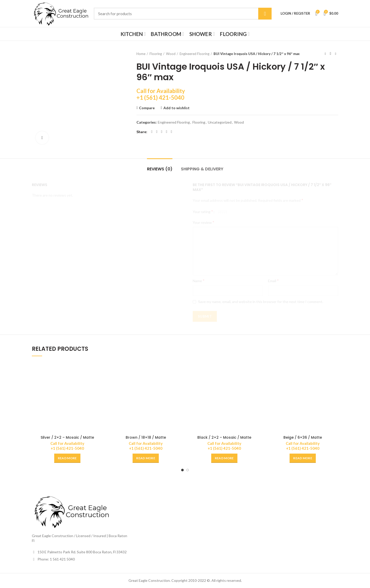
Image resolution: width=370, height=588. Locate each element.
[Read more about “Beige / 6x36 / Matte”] (303, 458)
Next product (336, 54)
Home (141, 54)
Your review (203, 222)
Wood (171, 54)
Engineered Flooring (195, 54)
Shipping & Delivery (202, 169)
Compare (147, 108)
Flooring (156, 54)
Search (265, 14)
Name (199, 281)
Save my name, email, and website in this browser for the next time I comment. (261, 302)
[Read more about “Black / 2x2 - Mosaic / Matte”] (224, 458)
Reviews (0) (160, 169)
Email (273, 281)
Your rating (203, 211)
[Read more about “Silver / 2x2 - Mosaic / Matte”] (67, 458)
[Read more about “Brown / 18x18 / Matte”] (146, 458)
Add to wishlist (177, 108)
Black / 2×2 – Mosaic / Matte (224, 437)
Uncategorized (220, 122)
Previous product (325, 54)
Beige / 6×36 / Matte (303, 437)
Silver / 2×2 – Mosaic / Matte (67, 437)
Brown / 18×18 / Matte (146, 437)
